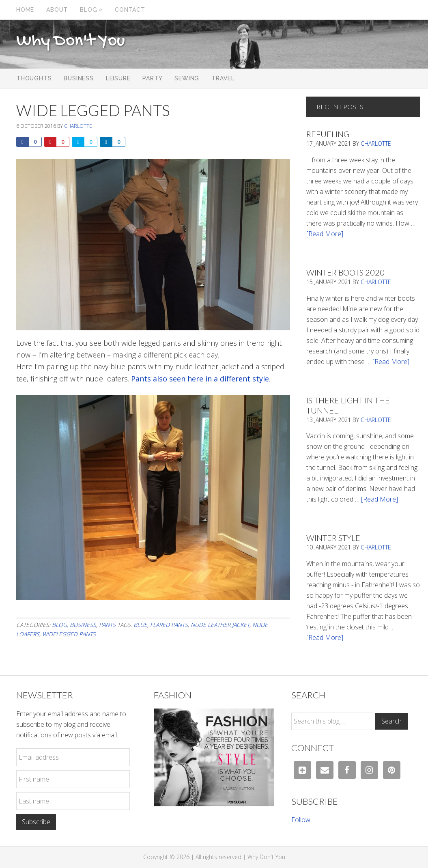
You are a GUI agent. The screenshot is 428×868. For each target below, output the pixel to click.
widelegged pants (69, 634)
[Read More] (325, 234)
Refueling (328, 134)
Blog (59, 625)
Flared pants (169, 625)
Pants (107, 625)
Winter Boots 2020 (345, 272)
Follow (301, 820)
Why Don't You (71, 41)
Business (83, 625)
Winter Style (333, 538)
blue (140, 625)
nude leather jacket (220, 625)
